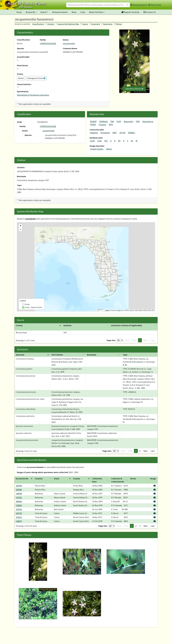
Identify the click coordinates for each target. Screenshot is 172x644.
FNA (112, 121)
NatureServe (148, 121)
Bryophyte (105, 133)
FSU (106, 141)
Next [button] (146, 337)
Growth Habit (23, 57)
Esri (119, 310)
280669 (19, 498)
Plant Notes (23, 65)
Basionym (22, 176)
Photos (119, 24)
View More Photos (134, 89)
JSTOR (122, 133)
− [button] (21, 230)
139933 (19, 502)
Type (19, 185)
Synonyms (95, 24)
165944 (19, 483)
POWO (93, 124)
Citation (51, 24)
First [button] (127, 337)
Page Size (111, 337)
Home (19, 12)
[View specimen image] (155, 483)
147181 (19, 494)
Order (20, 122)
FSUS (119, 121)
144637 (19, 518)
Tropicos (102, 124)
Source (85, 24)
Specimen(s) (23, 91)
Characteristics (24, 84)
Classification (38, 24)
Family (43, 40)
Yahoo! (109, 149)
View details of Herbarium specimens (33, 95)
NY (119, 141)
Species (20, 48)
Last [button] (153, 337)
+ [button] (21, 226)
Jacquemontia (69, 43)
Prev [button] (134, 337)
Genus (66, 40)
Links (83, 12)
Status (20, 74)
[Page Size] (120, 337)
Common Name (70, 48)
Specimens (108, 24)
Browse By (30, 12)
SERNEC (132, 133)
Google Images (97, 149)
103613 (19, 514)
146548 (19, 490)
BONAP (93, 121)
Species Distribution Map (68, 24)
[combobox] (98, 5)
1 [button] (140, 337)
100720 (19, 510)
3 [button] (140, 523)
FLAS (99, 141)
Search (43, 12)
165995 (19, 487)
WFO (111, 124)
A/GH (92, 141)
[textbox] (97, 5)
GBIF (115, 133)
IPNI (138, 121)
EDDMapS (104, 121)
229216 (19, 506)
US (132, 141)
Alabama (94, 133)
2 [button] (140, 448)
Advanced (139, 5)
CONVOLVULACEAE (48, 43)
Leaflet (107, 310)
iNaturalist (128, 121)
